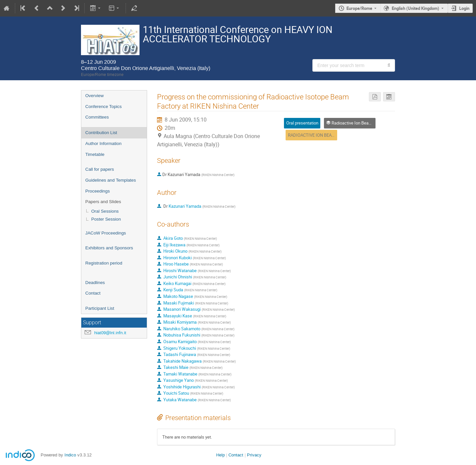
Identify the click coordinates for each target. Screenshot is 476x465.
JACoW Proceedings (106, 233)
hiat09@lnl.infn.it (110, 333)
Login (464, 8)
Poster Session (106, 219)
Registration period (104, 263)
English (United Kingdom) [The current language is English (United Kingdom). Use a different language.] (416, 8)
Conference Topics (103, 107)
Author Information (103, 143)
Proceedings (98, 191)
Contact (93, 293)
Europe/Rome (359, 8)
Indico (70, 455)
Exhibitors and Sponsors (109, 248)
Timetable (95, 154)
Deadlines (95, 283)
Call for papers (100, 169)
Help (220, 455)
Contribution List (101, 133)
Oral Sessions (105, 211)
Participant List (100, 308)
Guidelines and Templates (111, 180)
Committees (97, 117)
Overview (95, 96)
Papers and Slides (103, 202)
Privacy (254, 455)
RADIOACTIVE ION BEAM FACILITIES (323, 135)
